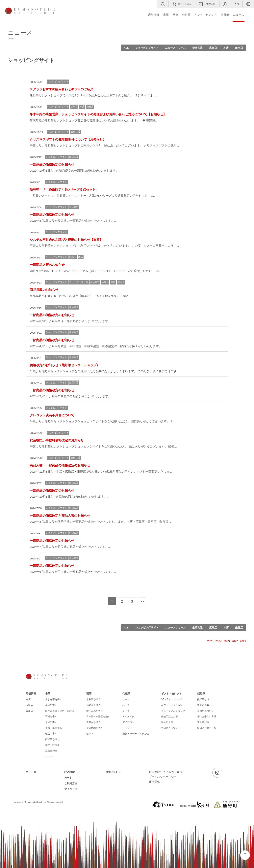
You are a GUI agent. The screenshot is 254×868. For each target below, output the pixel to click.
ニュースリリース (175, 48)
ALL (126, 48)
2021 (243, 641)
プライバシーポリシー (163, 777)
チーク (126, 711)
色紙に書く (51, 722)
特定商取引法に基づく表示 (165, 772)
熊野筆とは (203, 699)
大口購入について (171, 728)
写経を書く (51, 717)
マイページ (71, 789)
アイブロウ (128, 722)
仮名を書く (51, 734)
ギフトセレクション (172, 705)
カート (68, 778)
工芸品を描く (93, 722)
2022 (235, 641)
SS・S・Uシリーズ (172, 699)
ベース (126, 705)
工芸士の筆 (51, 751)
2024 (218, 641)
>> (142, 601)
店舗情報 (154, 15)
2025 (210, 641)
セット (49, 756)
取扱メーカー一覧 (207, 728)
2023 (227, 641)
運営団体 (154, 782)
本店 (226, 48)
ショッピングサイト (147, 48)
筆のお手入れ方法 (207, 717)
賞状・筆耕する (54, 728)
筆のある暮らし (206, 705)
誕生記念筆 (167, 722)
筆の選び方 (203, 722)
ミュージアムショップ (173, 711)
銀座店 (239, 48)
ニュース (239, 15)
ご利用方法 (207, 4)
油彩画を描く (93, 705)
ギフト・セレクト (206, 15)
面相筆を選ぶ (52, 739)
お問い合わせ (113, 772)
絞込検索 (69, 772)
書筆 (166, 15)
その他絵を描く (95, 728)
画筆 (175, 15)
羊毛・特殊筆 (52, 745)
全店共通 (197, 48)
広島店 (213, 48)
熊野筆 (225, 15)
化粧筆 (186, 15)
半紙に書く (51, 705)
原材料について (206, 711)
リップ (126, 728)
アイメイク (128, 717)
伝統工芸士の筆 (169, 717)
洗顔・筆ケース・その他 (136, 734)
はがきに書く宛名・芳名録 (60, 711)
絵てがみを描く (95, 711)
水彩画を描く (93, 699)
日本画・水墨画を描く (98, 717)
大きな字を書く (54, 699)
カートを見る (182, 4)
